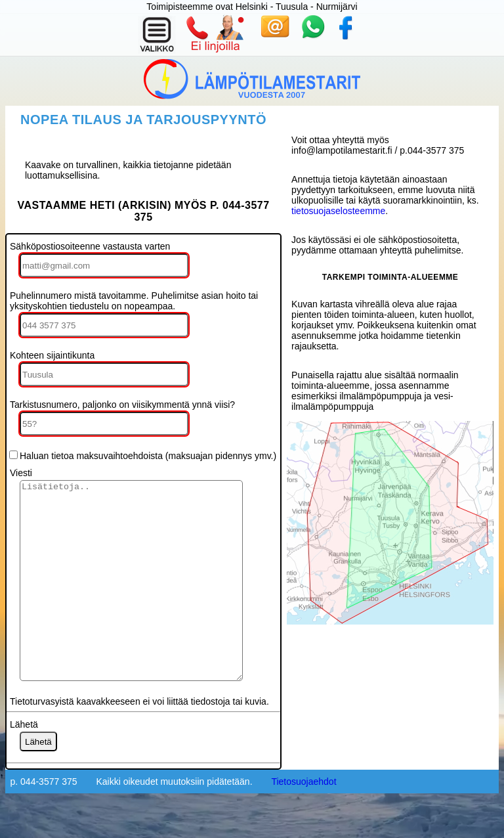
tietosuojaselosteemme (338, 211)
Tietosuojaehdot (304, 821)
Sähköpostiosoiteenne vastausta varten (90, 246)
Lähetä (24, 764)
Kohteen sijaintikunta (52, 355)
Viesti (21, 473)
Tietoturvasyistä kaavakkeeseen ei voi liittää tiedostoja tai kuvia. (139, 741)
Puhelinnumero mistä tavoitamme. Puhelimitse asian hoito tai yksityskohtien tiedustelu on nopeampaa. (134, 301)
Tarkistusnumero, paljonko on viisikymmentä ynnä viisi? (122, 405)
